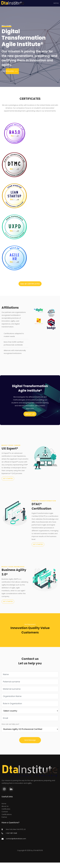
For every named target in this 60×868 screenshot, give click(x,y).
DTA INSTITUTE (38, 850)
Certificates (6, 809)
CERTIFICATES (8, 71)
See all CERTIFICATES (30, 284)
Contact (5, 812)
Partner (4, 817)
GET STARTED (8, 478)
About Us (5, 806)
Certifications (7, 814)
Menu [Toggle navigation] (56, 3)
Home (4, 804)
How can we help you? (10, 724)
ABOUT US (30, 414)
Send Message (30, 740)
